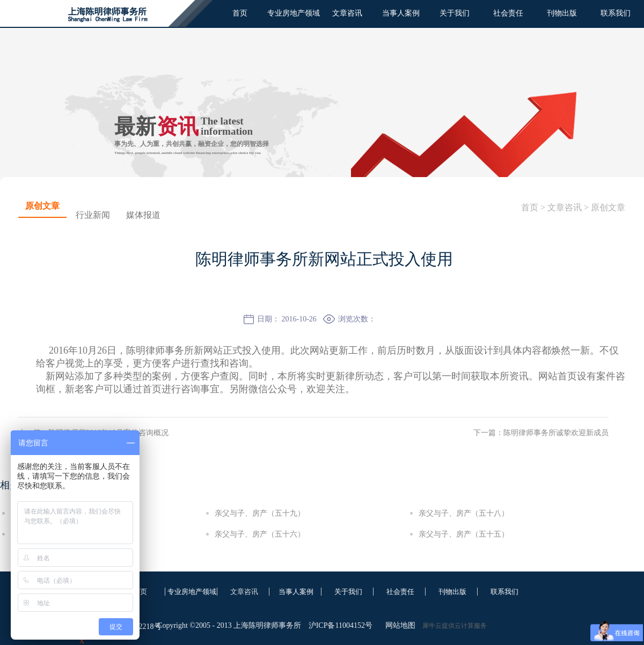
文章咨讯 (565, 207)
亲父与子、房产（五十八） (464, 513)
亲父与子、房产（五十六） (260, 534)
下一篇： (541, 433)
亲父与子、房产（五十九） (260, 513)
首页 (240, 13)
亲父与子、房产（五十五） (464, 534)
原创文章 (608, 207)
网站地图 (398, 625)
